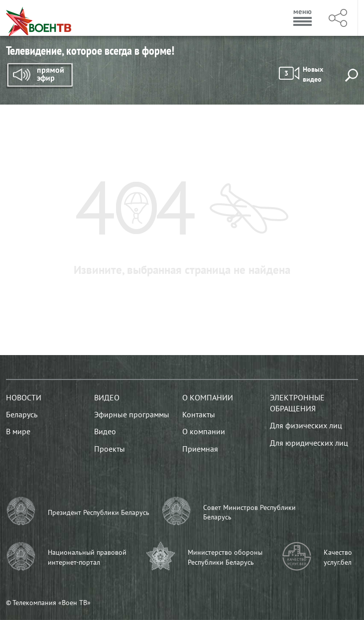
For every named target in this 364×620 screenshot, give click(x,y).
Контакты (199, 414)
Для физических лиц (306, 425)
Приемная (200, 449)
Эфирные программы (132, 414)
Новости (24, 397)
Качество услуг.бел (338, 557)
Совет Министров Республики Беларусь (249, 512)
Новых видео (301, 74)
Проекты (110, 449)
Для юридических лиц (309, 443)
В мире (18, 431)
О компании (208, 397)
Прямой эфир (39, 76)
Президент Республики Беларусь (99, 512)
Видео (107, 397)
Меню (303, 18)
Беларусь (22, 414)
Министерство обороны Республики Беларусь (225, 557)
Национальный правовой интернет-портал (87, 557)
